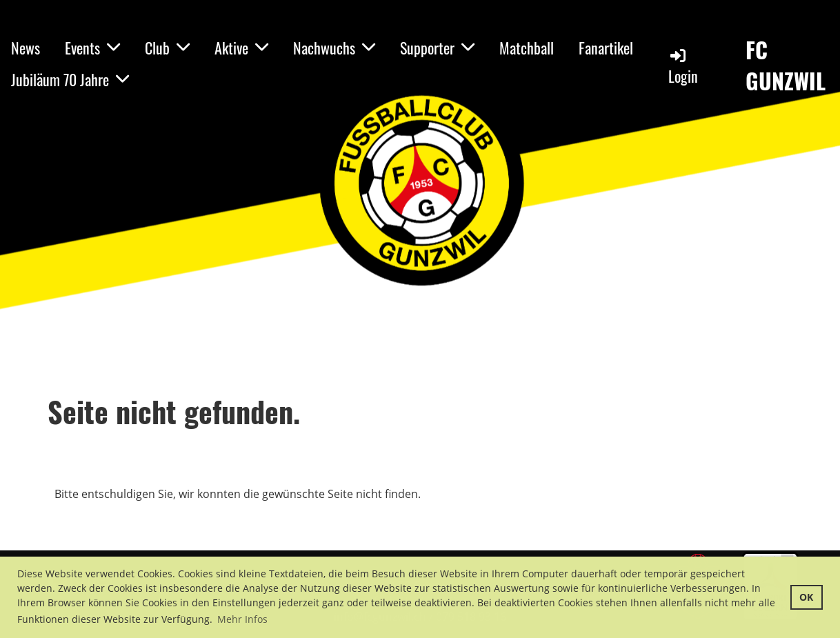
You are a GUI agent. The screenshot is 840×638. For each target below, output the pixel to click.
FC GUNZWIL (786, 66)
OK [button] (806, 597)
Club (167, 48)
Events (92, 48)
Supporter (437, 48)
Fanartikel (606, 48)
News (26, 48)
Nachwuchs (334, 48)
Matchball (527, 48)
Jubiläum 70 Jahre (70, 79)
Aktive (241, 48)
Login (683, 67)
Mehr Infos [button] (242, 619)
